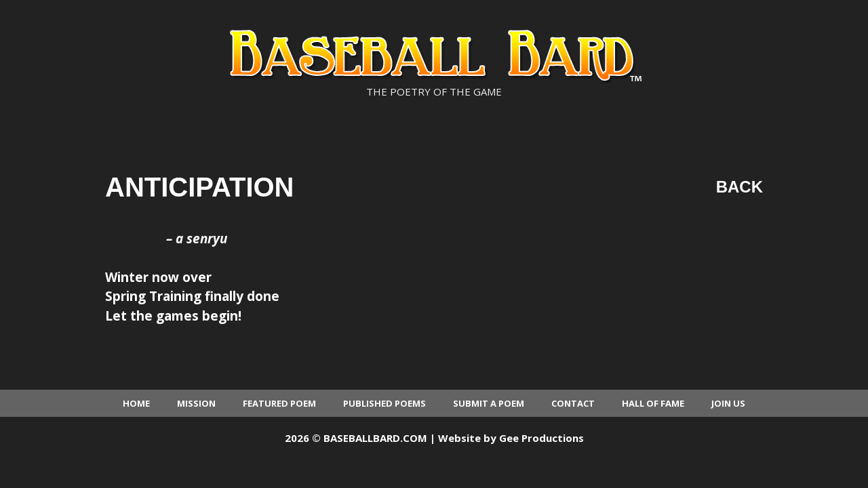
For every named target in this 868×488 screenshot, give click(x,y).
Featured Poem (279, 403)
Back (739, 187)
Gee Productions (541, 438)
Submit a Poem (489, 403)
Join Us (728, 403)
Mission (196, 403)
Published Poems (384, 403)
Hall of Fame (653, 403)
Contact (573, 403)
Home (136, 403)
